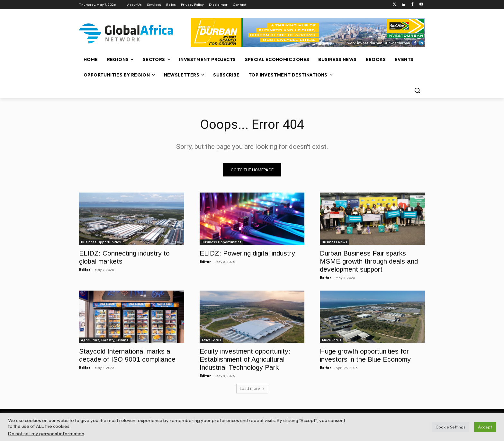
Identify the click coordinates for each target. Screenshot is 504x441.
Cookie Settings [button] (450, 427)
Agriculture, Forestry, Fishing (105, 340)
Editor (85, 270)
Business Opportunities (101, 242)
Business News (334, 242)
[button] (417, 90)
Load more (252, 388)
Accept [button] (485, 427)
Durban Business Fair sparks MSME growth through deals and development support (369, 261)
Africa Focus (211, 340)
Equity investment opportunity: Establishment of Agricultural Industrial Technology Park (245, 360)
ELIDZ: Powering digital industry (247, 253)
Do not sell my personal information (46, 433)
